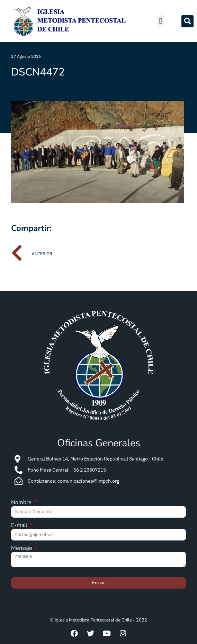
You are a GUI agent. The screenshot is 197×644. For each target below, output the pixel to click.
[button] (161, 21)
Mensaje (22, 549)
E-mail (20, 526)
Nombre (22, 503)
